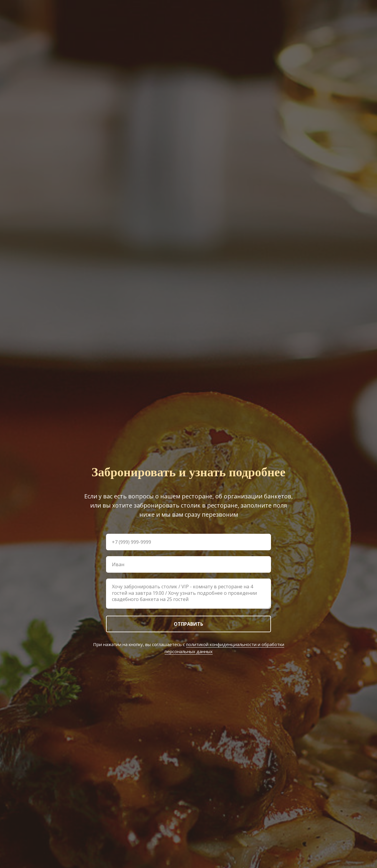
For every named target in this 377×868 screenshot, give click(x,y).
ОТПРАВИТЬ (188, 624)
